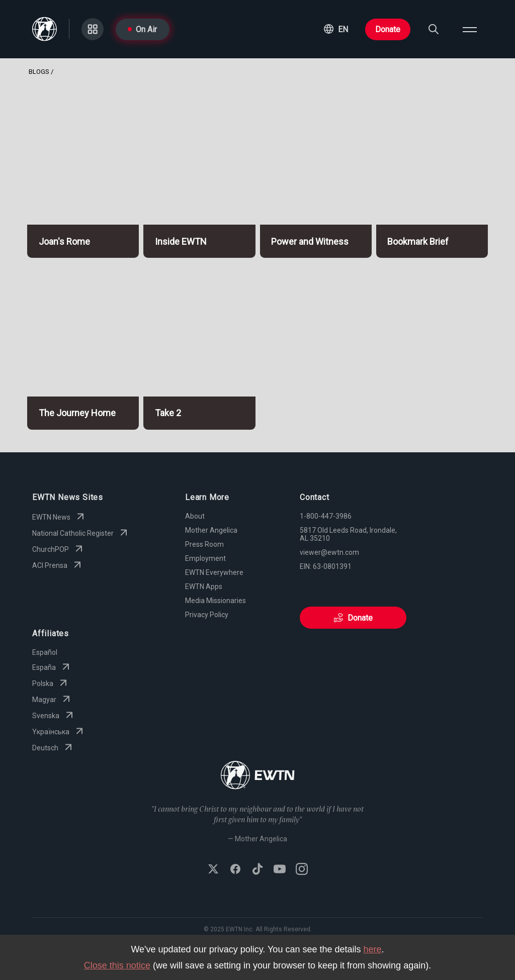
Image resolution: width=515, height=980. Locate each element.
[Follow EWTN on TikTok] (257, 870)
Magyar (52, 700)
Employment (205, 558)
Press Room (204, 544)
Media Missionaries (216, 601)
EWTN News (59, 517)
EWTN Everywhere (214, 572)
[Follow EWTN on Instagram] (302, 870)
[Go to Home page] (258, 776)
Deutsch (53, 748)
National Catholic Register (81, 533)
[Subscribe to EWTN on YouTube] (280, 870)
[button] (336, 29)
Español (45, 652)
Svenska (54, 716)
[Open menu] (470, 29)
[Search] (434, 29)
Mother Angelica (211, 530)
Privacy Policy (207, 615)
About (195, 516)
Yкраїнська (59, 732)
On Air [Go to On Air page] (142, 29)
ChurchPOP (59, 549)
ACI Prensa (58, 565)
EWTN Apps (204, 586)
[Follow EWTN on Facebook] (235, 870)
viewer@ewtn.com (329, 552)
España (52, 667)
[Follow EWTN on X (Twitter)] (213, 870)
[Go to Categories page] (93, 29)
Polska (51, 683)
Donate (388, 29)
